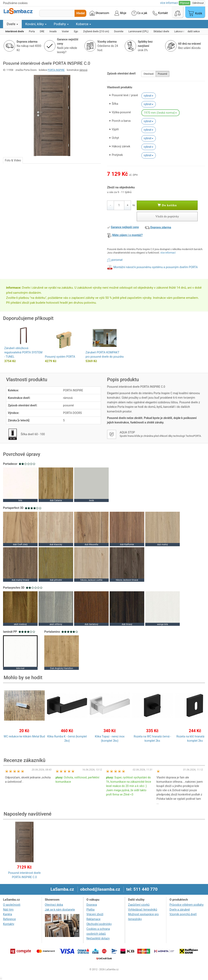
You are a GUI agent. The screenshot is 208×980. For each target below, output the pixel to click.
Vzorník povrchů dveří (183, 914)
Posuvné (162, 74)
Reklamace (94, 919)
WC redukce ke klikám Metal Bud (24, 736)
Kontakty (9, 924)
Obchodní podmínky (99, 924)
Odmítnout (198, 3)
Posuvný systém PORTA (60, 357)
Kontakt (160, 13)
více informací (168, 253)
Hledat (81, 13)
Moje (120, 13)
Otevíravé (148, 74)
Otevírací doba (54, 905)
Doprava (92, 905)
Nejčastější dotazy (98, 938)
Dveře (12, 24)
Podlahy (61, 24)
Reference (9, 919)
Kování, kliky (36, 24)
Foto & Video (13, 160)
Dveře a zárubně (180, 910)
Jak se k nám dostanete (60, 910)
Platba (91, 910)
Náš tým (8, 910)
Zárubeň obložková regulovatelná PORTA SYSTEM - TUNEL (23, 352)
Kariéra (8, 914)
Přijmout (185, 3)
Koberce (84, 24)
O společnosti (12, 905)
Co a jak (139, 13)
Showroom (99, 13)
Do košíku (167, 205)
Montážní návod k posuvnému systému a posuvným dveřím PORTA (155, 267)
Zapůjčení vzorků (139, 905)
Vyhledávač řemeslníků (143, 910)
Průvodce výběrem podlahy (186, 905)
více (169, 3)
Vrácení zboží (95, 914)
